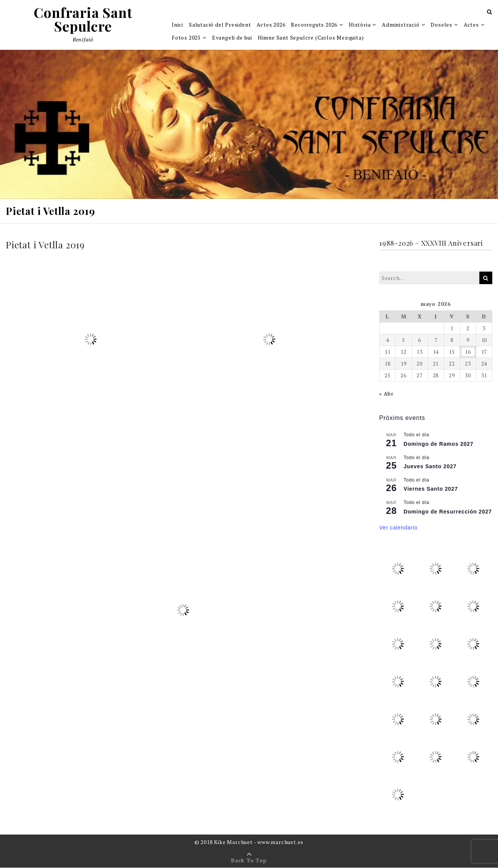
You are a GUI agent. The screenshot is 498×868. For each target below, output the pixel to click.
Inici (177, 25)
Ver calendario (398, 528)
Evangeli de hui (232, 38)
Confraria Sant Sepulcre (83, 20)
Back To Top (249, 861)
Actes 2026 (271, 25)
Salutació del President (220, 25)
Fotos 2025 (186, 38)
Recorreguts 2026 (314, 25)
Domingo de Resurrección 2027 (448, 512)
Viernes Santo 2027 (431, 490)
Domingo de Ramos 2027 (438, 444)
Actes (471, 25)
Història (360, 25)
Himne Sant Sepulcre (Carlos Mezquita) (311, 38)
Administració (401, 25)
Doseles (441, 25)
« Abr (386, 394)
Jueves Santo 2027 (430, 467)
